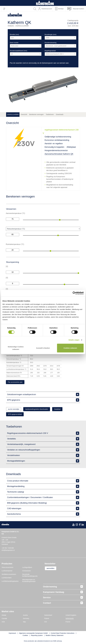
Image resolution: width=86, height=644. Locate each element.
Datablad (65, 410)
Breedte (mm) (14, 34)
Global (4, 616)
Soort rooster (14, 43)
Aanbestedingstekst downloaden (41, 410)
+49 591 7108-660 (8, 549)
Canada (4, 619)
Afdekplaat (71, 147)
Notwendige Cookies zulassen (16, 348)
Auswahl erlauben (43, 348)
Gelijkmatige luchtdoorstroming (58, 137)
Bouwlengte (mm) (51, 34)
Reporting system (37, 636)
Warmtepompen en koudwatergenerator (29, 581)
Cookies (25, 636)
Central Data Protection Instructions (62, 634)
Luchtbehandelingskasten (10, 582)
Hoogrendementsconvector (56, 150)
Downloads (60, 114)
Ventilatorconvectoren (9, 575)
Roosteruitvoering (51, 43)
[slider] (60, 220)
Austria (25, 616)
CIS (46, 622)
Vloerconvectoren (7, 568)
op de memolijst (15, 410)
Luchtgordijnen (27, 568)
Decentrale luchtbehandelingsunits (30, 576)
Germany (26, 619)
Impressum (12, 634)
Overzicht (24, 114)
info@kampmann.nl (8, 551)
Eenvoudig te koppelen (54, 147)
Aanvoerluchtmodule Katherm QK (59, 154)
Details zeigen (74, 340)
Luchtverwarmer (7, 571)
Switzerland (48, 616)
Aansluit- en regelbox (54, 144)
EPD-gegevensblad (16, 415)
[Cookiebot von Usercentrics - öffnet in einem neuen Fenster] (74, 293)
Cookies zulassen (70, 348)
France (68, 622)
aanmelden (52, 569)
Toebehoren (50, 114)
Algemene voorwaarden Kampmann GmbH (33, 634)
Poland (47, 619)
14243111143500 (13, 114)
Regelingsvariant (50, 51)
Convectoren (27, 571)
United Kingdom (71, 616)
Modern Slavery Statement (55, 636)
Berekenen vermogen (37, 114)
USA (3, 622)
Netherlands (70, 619)
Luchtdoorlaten (7, 578)
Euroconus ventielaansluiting (57, 140)
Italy (24, 622)
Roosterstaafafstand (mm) (19, 51)
